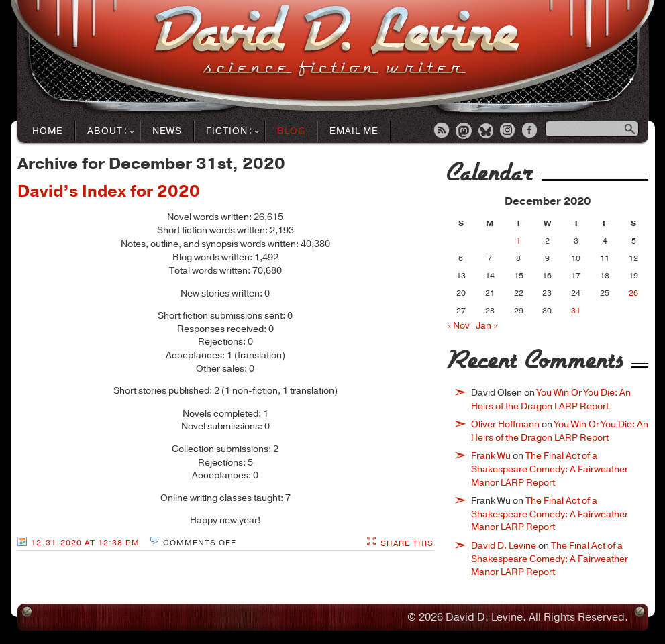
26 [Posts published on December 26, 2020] (633, 293)
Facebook (531, 131)
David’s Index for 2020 (109, 191)
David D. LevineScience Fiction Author (337, 42)
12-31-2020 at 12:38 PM (85, 543)
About (105, 132)
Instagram (509, 131)
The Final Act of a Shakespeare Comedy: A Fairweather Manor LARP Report (550, 469)
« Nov (458, 326)
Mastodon (464, 131)
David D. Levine (504, 546)
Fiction (227, 132)
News (167, 131)
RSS (442, 131)
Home (48, 131)
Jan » (487, 326)
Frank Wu (491, 456)
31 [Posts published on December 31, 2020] (576, 311)
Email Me (354, 131)
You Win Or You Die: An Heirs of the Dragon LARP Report (551, 399)
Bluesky (487, 131)
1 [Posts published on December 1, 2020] (518, 241)
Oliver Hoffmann (505, 424)
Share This (407, 543)
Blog (291, 131)
